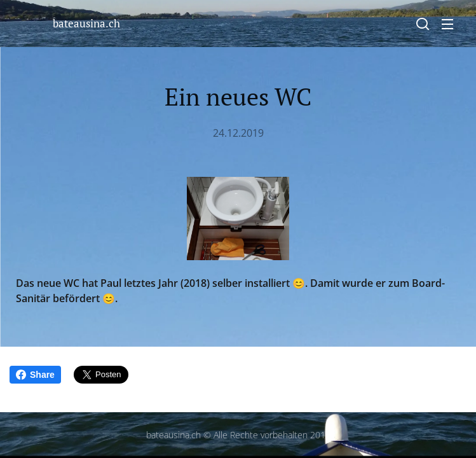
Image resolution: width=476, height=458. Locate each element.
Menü (447, 24)
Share (35, 375)
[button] (423, 24)
